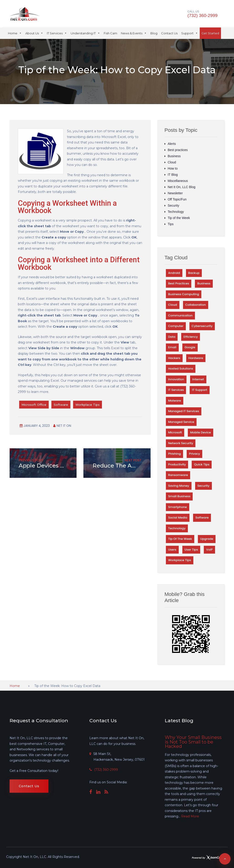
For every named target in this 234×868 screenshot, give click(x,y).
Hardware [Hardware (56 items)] (196, 358)
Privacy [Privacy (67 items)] (194, 454)
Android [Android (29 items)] (174, 273)
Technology (176, 212)
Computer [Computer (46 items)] (176, 326)
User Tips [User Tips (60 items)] (191, 550)
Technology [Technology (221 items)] (177, 528)
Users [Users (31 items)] (172, 550)
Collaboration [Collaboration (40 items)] (196, 305)
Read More (190, 816)
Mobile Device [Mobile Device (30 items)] (201, 432)
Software (61, 405)
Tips (171, 224)
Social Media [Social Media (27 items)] (178, 518)
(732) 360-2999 (203, 15)
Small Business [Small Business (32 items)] (179, 496)
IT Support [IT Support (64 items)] (199, 390)
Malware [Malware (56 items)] (175, 401)
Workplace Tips (88, 405)
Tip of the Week (179, 218)
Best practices (178, 150)
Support (190, 33)
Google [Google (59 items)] (190, 347)
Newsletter (175, 193)
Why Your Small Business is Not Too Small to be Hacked (193, 742)
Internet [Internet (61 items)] (198, 379)
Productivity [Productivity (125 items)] (177, 464)
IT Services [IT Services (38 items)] (176, 390)
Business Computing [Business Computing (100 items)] (184, 294)
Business (174, 156)
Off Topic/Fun (177, 199)
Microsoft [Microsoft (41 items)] (175, 432)
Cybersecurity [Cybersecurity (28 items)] (202, 326)
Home (15, 33)
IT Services (57, 33)
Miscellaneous (178, 181)
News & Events (134, 33)
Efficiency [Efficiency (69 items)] (191, 337)
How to (173, 168)
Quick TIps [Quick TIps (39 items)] (202, 464)
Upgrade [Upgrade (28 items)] (207, 539)
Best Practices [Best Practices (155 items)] (179, 283)
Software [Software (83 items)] (202, 518)
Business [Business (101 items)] (204, 283)
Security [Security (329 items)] (203, 486)
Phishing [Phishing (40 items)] (175, 454)
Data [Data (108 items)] (172, 337)
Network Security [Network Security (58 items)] (181, 443)
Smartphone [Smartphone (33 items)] (178, 507)
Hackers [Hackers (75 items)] (174, 358)
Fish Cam (110, 33)
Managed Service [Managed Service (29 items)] (181, 422)
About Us (34, 33)
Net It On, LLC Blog (182, 187)
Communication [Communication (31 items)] (180, 315)
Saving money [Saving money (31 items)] (179, 486)
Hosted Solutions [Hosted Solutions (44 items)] (181, 369)
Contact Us (169, 33)
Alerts (172, 144)
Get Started (210, 33)
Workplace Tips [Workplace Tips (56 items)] (180, 560)
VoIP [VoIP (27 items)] (209, 550)
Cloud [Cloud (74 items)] (173, 305)
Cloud (172, 162)
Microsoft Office (34, 405)
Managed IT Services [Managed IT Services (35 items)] (184, 411)
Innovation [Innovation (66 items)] (176, 379)
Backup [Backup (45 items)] (194, 273)
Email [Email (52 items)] (172, 347)
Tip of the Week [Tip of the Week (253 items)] (180, 539)
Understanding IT (85, 33)
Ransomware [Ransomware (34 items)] (178, 475)
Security (174, 206)
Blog (154, 33)
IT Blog (173, 175)
